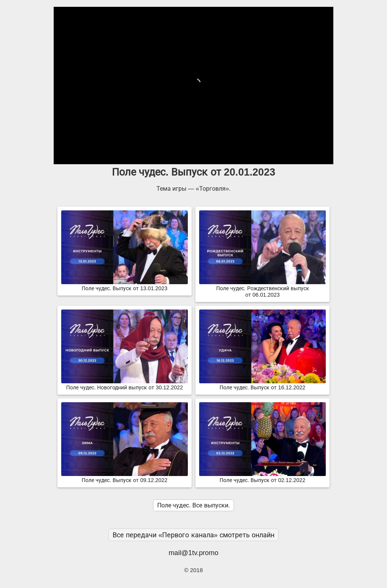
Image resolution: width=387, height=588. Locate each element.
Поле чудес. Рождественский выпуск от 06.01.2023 (262, 289)
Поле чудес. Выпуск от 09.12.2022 (125, 477)
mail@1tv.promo (193, 553)
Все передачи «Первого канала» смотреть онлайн (193, 535)
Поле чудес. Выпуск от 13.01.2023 (125, 285)
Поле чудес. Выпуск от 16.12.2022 (262, 384)
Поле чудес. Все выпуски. (193, 505)
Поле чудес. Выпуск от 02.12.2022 (262, 477)
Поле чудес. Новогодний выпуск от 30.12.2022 (125, 384)
